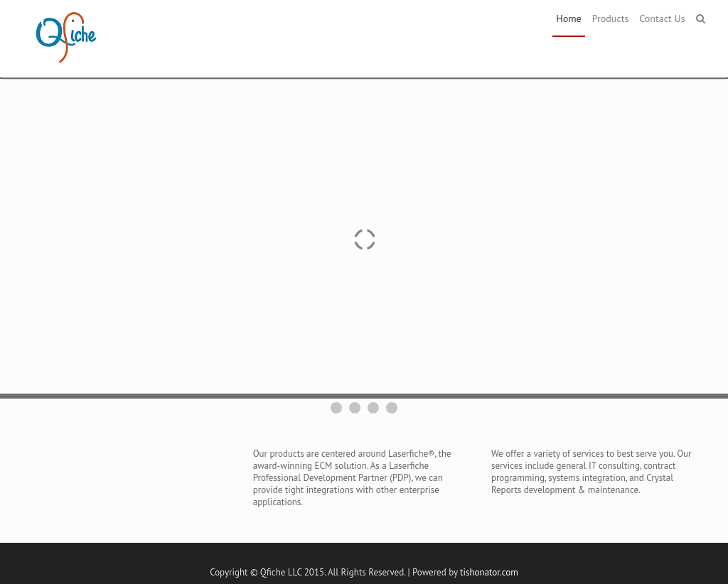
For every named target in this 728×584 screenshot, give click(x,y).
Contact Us (662, 18)
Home (568, 18)
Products (611, 18)
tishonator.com (489, 572)
